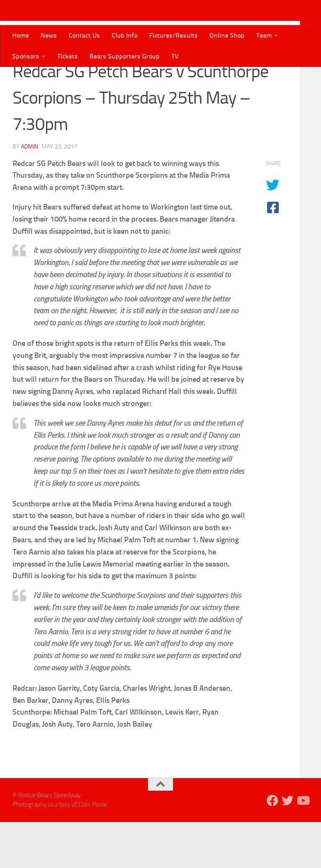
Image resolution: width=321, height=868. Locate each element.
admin (29, 193)
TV (175, 56)
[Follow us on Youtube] (303, 847)
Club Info (125, 35)
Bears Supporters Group (125, 56)
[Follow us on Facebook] (273, 847)
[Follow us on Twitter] (288, 847)
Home (20, 35)
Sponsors (26, 56)
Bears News (33, 79)
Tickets (68, 56)
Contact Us (84, 35)
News (49, 35)
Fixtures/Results (173, 35)
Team (264, 35)
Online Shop (227, 35)
